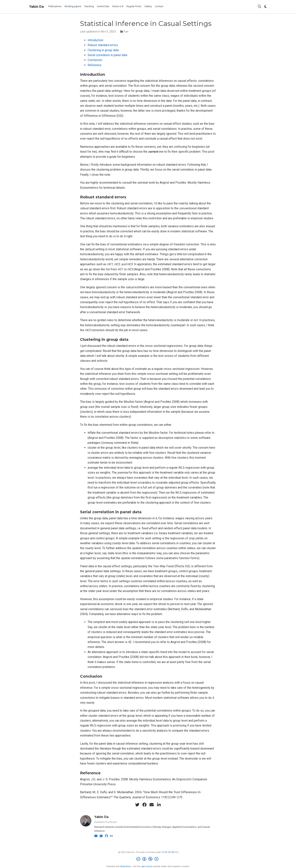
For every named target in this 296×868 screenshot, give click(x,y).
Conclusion (95, 60)
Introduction (95, 40)
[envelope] (152, 805)
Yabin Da (36, 7)
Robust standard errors (103, 45)
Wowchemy (125, 866)
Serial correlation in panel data (107, 55)
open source (147, 866)
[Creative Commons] (148, 859)
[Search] (260, 7)
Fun (126, 32)
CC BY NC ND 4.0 (170, 852)
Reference (94, 65)
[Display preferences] (266, 7)
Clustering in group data (103, 50)
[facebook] (144, 805)
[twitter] (137, 805)
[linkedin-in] (159, 805)
